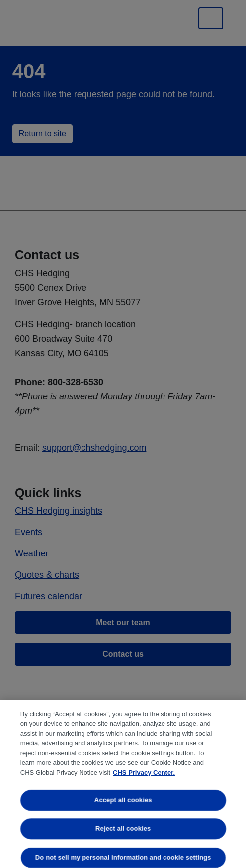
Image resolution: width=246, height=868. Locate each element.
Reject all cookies (123, 829)
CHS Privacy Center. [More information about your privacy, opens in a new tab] (144, 772)
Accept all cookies (123, 800)
